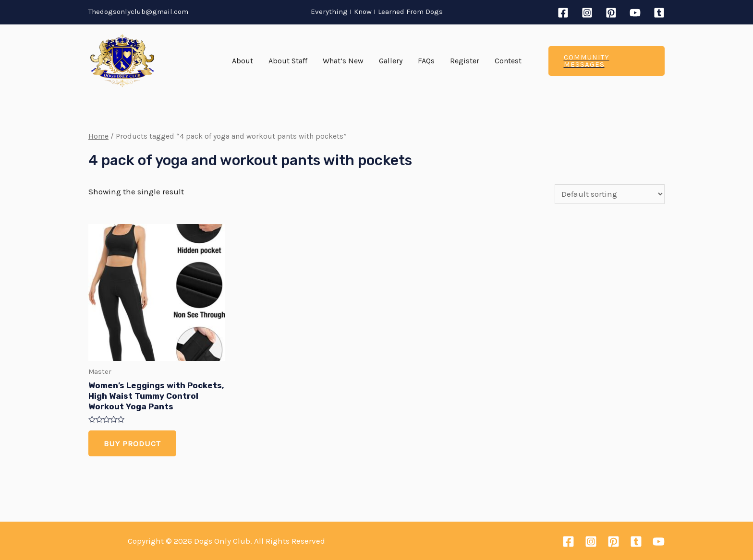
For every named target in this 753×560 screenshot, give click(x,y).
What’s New (343, 61)
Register (465, 61)
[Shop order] (610, 194)
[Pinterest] (611, 13)
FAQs (426, 61)
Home (98, 136)
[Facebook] (563, 13)
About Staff (288, 61)
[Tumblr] (659, 13)
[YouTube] (635, 13)
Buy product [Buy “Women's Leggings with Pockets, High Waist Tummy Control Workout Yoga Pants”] (132, 443)
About (243, 61)
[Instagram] (587, 13)
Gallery (391, 61)
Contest (508, 61)
